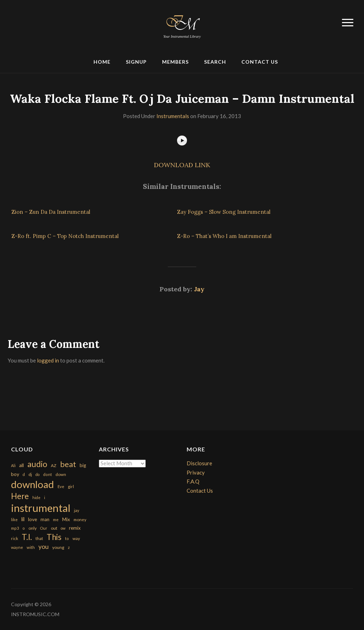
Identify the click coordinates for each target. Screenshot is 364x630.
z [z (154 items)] (69, 547)
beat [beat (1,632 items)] (68, 464)
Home (102, 62)
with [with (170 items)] (31, 547)
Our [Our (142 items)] (44, 528)
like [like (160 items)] (14, 520)
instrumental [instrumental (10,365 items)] (41, 508)
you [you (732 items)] (44, 546)
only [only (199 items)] (33, 528)
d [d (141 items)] (24, 474)
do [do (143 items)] (38, 474)
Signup (136, 62)
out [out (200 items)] (54, 528)
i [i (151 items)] (45, 497)
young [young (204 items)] (58, 547)
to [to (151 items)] (67, 538)
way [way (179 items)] (76, 538)
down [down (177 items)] (61, 474)
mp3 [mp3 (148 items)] (15, 528)
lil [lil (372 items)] (23, 519)
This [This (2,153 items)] (54, 537)
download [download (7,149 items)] (33, 484)
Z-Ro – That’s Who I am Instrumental (224, 236)
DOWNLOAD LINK (182, 165)
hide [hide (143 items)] (36, 497)
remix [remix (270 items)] (75, 528)
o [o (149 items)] (24, 528)
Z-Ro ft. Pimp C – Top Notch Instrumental (65, 236)
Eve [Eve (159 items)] (61, 486)
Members (175, 62)
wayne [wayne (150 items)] (17, 547)
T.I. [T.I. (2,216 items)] (27, 537)
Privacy (196, 472)
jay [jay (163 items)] (77, 510)
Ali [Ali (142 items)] (13, 465)
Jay (199, 289)
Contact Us (260, 62)
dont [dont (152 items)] (47, 474)
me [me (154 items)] (56, 520)
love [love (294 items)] (33, 519)
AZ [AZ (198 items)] (54, 465)
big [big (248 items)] (83, 465)
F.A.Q (193, 481)
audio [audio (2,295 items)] (37, 464)
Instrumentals (173, 116)
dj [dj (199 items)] (30, 474)
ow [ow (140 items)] (63, 528)
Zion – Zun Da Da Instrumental (51, 212)
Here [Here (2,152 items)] (20, 496)
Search (215, 62)
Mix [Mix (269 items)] (66, 519)
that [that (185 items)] (39, 538)
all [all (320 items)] (22, 465)
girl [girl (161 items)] (71, 486)
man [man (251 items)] (45, 519)
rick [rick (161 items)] (15, 538)
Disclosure (199, 463)
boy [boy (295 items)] (15, 474)
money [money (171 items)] (80, 520)
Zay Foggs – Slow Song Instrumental (224, 212)
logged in (48, 360)
